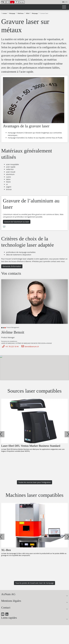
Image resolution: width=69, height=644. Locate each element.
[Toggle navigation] (64, 7)
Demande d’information (12, 266)
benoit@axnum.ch (30, 346)
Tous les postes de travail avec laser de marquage (34, 583)
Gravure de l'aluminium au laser (17, 222)
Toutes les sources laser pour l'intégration (34, 482)
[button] (1, 434)
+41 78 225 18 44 (10, 346)
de (63, 2)
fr (66, 2)
